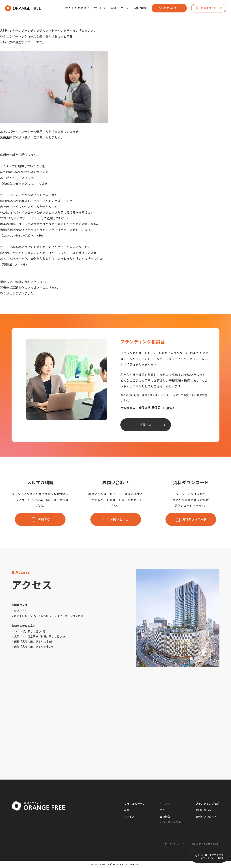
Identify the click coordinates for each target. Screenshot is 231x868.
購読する (40, 519)
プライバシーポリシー (176, 844)
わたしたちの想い (77, 8)
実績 (114, 8)
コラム (125, 8)
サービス (100, 8)
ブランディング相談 (208, 804)
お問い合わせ (169, 8)
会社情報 (140, 8)
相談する (146, 425)
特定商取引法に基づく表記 (206, 844)
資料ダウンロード (209, 8)
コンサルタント (172, 822)
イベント (165, 804)
